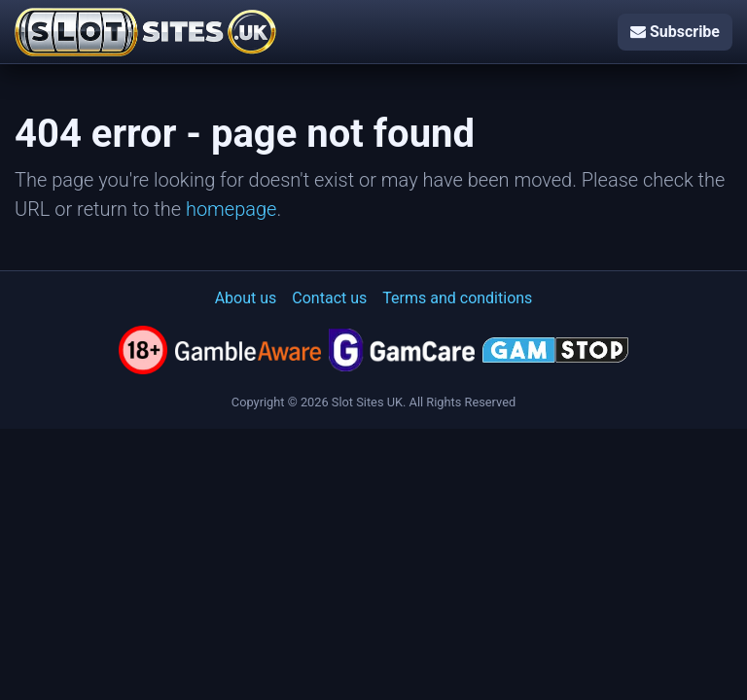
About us (246, 298)
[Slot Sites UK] (145, 32)
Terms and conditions (457, 298)
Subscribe (675, 32)
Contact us (329, 298)
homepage (231, 209)
